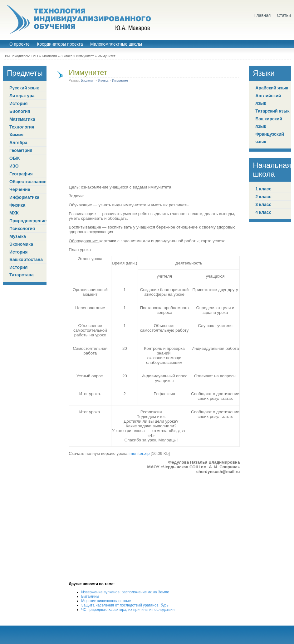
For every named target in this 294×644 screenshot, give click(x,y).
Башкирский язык (269, 123)
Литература (22, 96)
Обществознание (28, 182)
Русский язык (24, 88)
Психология (22, 229)
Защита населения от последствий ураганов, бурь (125, 605)
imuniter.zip (139, 453)
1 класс (263, 189)
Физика (17, 205)
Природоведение (28, 221)
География (21, 174)
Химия (16, 135)
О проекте (20, 44)
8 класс (66, 56)
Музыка (18, 236)
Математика (22, 119)
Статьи (284, 15)
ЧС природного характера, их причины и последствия (128, 610)
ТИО (34, 56)
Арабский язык (272, 88)
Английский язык (268, 99)
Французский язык (270, 138)
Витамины (90, 596)
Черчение (20, 189)
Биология (49, 56)
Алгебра (18, 143)
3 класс (263, 204)
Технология (22, 127)
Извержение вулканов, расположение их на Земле (125, 592)
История (18, 103)
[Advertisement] (154, 135)
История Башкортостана (26, 256)
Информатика (24, 197)
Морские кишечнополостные (106, 601)
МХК (14, 213)
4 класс (263, 212)
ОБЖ (15, 158)
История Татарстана (22, 271)
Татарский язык (272, 111)
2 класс (263, 197)
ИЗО (14, 166)
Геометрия (21, 150)
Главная (263, 15)
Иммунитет (85, 56)
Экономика (21, 244)
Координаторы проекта (60, 44)
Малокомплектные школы (116, 44)
